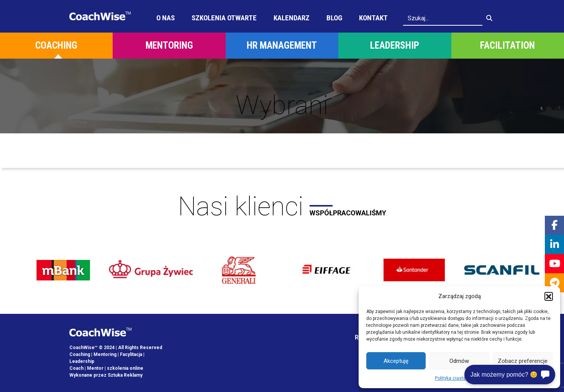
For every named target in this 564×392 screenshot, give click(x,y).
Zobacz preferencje (523, 361)
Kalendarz (292, 18)
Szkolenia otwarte (224, 18)
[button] (549, 296)
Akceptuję (396, 361)
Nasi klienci (282, 207)
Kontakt (373, 18)
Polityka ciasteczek (456, 378)
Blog (334, 18)
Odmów (459, 361)
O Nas (166, 18)
